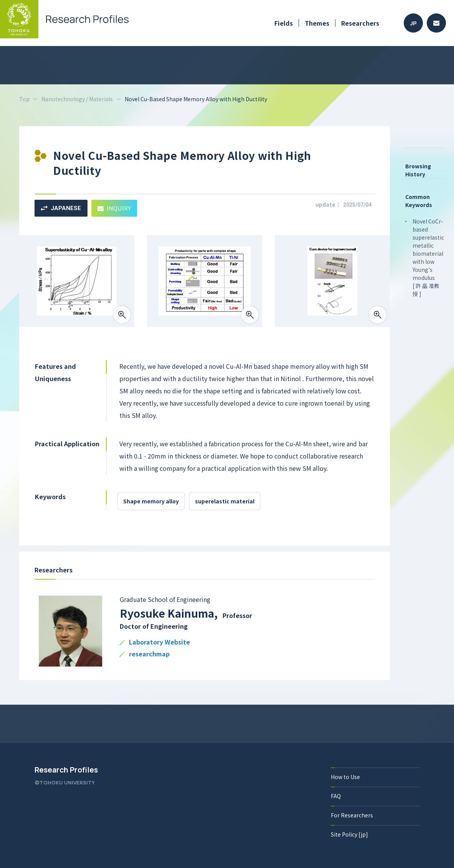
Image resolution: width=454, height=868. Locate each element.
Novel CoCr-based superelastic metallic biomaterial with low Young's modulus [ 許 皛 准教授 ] (428, 257)
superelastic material (225, 501)
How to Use (345, 777)
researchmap (149, 654)
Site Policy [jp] (349, 834)
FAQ (336, 796)
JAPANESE (61, 208)
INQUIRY (114, 208)
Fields (284, 23)
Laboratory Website (159, 642)
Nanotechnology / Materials (77, 99)
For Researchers (352, 815)
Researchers (360, 23)
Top (24, 99)
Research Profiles (66, 770)
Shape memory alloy (151, 501)
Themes (317, 23)
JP (414, 23)
